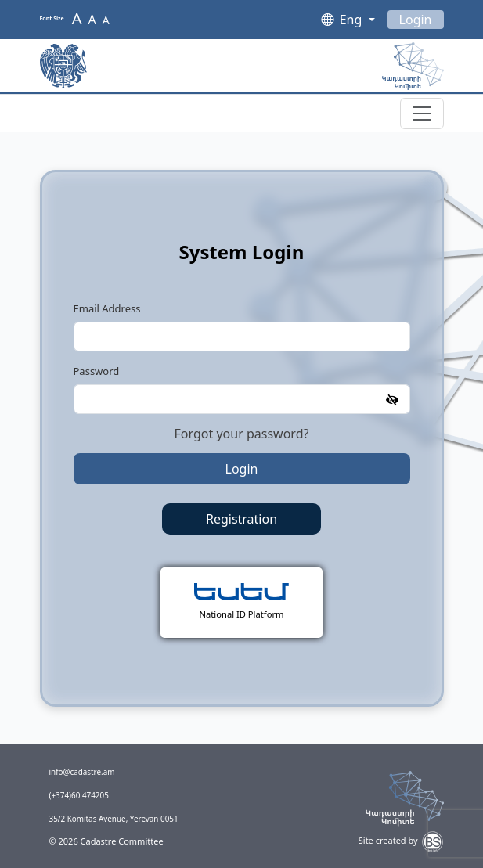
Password (97, 371)
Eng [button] (353, 20)
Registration (241, 519)
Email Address (107, 308)
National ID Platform (242, 614)
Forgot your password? (242, 434)
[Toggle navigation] (422, 113)
